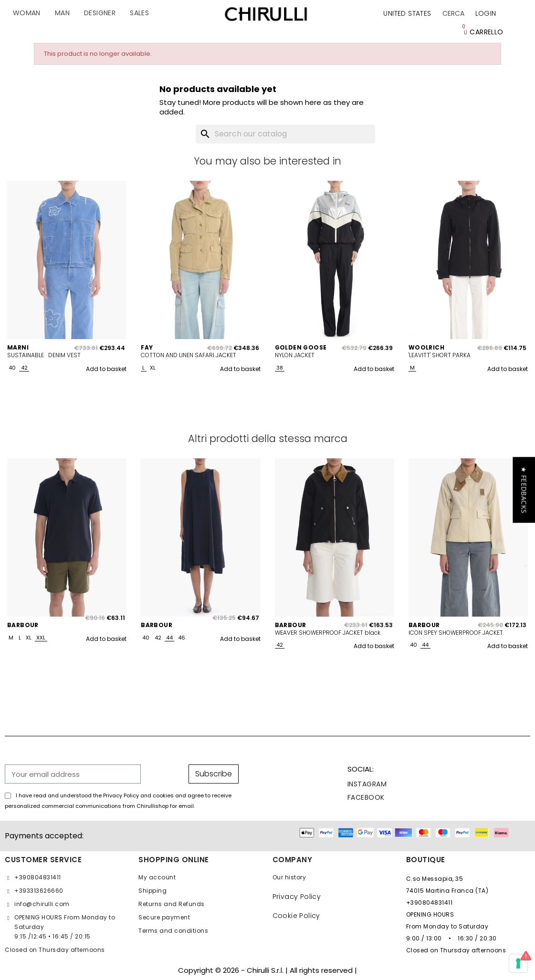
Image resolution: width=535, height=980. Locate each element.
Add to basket (106, 369)
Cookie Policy (296, 916)
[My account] (486, 13)
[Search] (285, 134)
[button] (453, 13)
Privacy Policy (297, 897)
